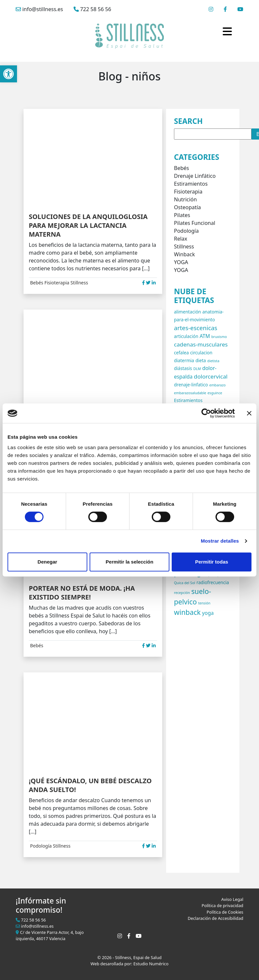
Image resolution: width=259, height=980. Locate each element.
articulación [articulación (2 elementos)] (186, 336)
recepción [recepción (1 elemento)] (182, 593)
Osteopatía (187, 207)
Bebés (37, 283)
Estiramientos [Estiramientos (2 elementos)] (188, 400)
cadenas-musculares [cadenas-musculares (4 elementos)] (201, 344)
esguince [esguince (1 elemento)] (215, 393)
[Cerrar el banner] (249, 413)
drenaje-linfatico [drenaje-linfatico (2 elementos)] (191, 385)
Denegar (47, 562)
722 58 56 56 (92, 9)
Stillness (79, 283)
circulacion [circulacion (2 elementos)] (201, 353)
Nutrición (185, 199)
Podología (41, 846)
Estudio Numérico (151, 964)
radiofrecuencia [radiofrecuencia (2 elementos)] (213, 582)
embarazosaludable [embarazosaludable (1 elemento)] (190, 393)
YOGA (181, 262)
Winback (184, 254)
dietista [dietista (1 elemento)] (213, 361)
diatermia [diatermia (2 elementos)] (184, 360)
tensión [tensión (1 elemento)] (204, 603)
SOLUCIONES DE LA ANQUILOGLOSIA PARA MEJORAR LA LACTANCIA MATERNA (88, 225)
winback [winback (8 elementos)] (187, 612)
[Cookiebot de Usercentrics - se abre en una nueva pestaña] (206, 413)
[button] (9, 74)
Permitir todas (212, 562)
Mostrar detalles (220, 541)
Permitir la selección (129, 562)
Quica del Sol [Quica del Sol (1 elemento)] (185, 583)
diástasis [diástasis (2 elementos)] (183, 368)
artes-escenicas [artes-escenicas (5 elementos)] (196, 328)
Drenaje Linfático (195, 176)
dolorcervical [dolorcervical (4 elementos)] (211, 376)
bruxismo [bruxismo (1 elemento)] (219, 337)
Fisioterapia (57, 283)
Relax (181, 239)
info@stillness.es (39, 9)
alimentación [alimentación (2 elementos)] (188, 312)
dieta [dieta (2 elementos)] (201, 360)
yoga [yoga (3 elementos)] (208, 613)
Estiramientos (191, 184)
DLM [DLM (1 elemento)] (197, 369)
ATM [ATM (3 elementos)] (205, 336)
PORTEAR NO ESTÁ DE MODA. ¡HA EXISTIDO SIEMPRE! (82, 593)
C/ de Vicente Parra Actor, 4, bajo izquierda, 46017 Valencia (50, 935)
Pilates (182, 215)
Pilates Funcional (195, 223)
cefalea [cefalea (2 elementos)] (181, 353)
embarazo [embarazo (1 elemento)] (217, 385)
